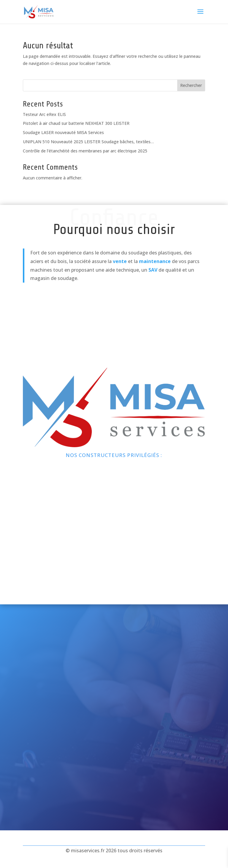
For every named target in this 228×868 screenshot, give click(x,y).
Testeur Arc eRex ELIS (44, 114)
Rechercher (191, 85)
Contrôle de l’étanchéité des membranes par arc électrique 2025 (85, 151)
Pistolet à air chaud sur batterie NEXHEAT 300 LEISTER (76, 123)
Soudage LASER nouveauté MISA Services (63, 132)
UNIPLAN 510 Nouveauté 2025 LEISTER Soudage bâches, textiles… (88, 142)
